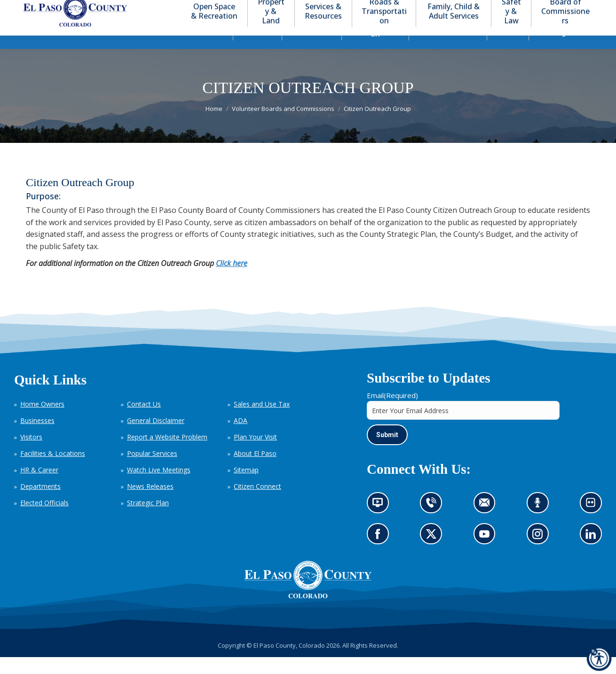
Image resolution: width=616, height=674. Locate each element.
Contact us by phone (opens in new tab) (434, 522)
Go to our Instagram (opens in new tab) (541, 554)
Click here (232, 280)
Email (392, 412)
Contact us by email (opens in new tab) (487, 522)
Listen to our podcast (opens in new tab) (540, 522)
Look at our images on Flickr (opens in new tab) (594, 522)
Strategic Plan (148, 520)
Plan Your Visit (255, 454)
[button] (556, 9)
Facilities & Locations (53, 470)
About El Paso (255, 470)
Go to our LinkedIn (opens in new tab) (593, 554)
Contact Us (144, 421)
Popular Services (152, 470)
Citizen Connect (257, 503)
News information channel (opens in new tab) (381, 522)
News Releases (150, 503)
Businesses (37, 437)
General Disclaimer (156, 437)
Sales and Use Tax (262, 421)
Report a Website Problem (167, 454)
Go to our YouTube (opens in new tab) (487, 554)
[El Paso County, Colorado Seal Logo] (308, 613)
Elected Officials (44, 520)
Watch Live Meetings (159, 487)
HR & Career (39, 487)
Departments (40, 503)
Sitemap (246, 487)
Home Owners (42, 421)
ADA (241, 437)
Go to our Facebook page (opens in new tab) (380, 554)
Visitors (31, 454)
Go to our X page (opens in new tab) (434, 554)
